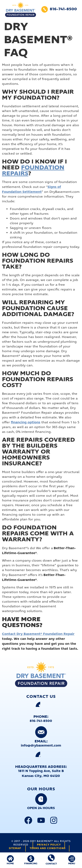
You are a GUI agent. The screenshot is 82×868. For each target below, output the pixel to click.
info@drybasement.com (41, 746)
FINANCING (31, 864)
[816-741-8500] (45, 9)
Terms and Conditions (48, 848)
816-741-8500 (63, 9)
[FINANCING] (31, 859)
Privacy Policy (49, 845)
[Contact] (51, 858)
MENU (72, 864)
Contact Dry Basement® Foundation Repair (38, 634)
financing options (26, 422)
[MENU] (72, 859)
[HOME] (10, 859)
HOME (10, 864)
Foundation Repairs (33, 171)
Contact (51, 864)
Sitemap (15, 848)
